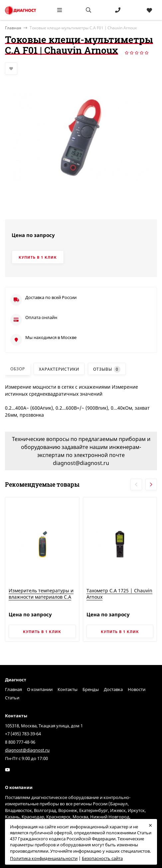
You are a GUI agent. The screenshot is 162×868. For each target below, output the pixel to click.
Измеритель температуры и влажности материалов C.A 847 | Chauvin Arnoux (41, 597)
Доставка (113, 689)
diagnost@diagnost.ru (27, 750)
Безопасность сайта (102, 858)
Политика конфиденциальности (44, 858)
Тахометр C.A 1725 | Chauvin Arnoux (119, 594)
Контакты (68, 689)
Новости (137, 689)
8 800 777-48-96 (20, 742)
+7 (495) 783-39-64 (23, 734)
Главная (13, 689)
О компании (40, 689)
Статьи (12, 698)
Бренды (91, 689)
